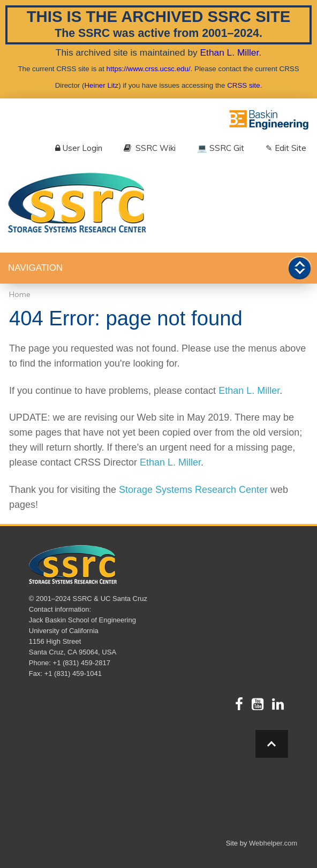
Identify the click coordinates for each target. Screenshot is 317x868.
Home (20, 294)
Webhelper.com (273, 843)
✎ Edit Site (286, 148)
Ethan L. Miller (230, 52)
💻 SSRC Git (221, 148)
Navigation (35, 268)
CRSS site (243, 85)
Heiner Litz (101, 85)
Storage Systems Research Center (193, 490)
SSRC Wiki (150, 148)
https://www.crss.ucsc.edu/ (149, 69)
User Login (79, 148)
